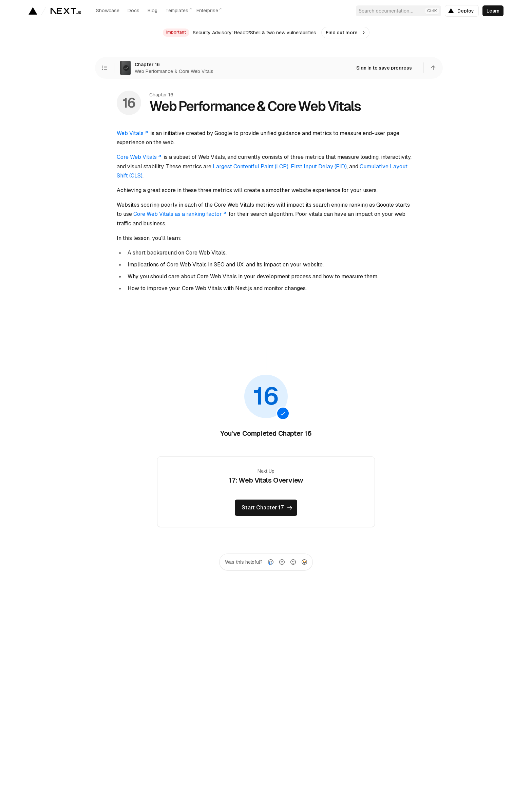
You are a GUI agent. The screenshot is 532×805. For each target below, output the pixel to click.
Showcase (108, 11)
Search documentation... (399, 11)
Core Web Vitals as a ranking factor (180, 214)
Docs (134, 11)
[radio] (271, 562)
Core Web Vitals (139, 157)
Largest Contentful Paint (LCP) (251, 166)
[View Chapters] (104, 68)
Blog (153, 11)
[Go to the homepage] (66, 11)
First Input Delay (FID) (319, 166)
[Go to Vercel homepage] (33, 11)
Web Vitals (133, 133)
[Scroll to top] (433, 68)
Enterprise (207, 11)
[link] (462, 11)
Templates (177, 11)
